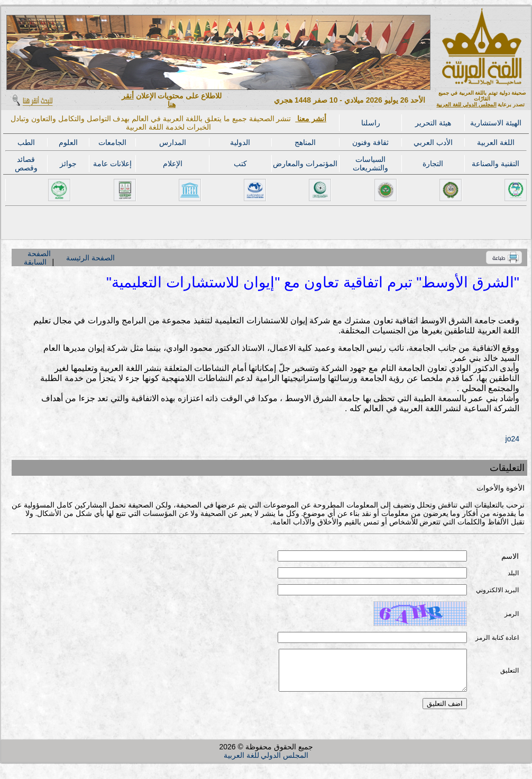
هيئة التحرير (433, 123)
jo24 (512, 439)
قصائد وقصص (26, 164)
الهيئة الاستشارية (496, 123)
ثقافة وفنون (370, 142)
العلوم (68, 142)
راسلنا (371, 123)
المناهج (305, 142)
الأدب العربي (433, 142)
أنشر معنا (311, 119)
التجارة (433, 164)
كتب (240, 164)
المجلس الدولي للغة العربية (466, 105)
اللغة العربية (496, 142)
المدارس (173, 142)
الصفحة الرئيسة (90, 258)
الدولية (240, 142)
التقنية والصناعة (496, 164)
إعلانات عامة (112, 164)
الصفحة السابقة (37, 258)
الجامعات (112, 142)
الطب (26, 142)
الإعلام (173, 164)
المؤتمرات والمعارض (305, 164)
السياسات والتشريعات (370, 164)
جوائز (68, 164)
